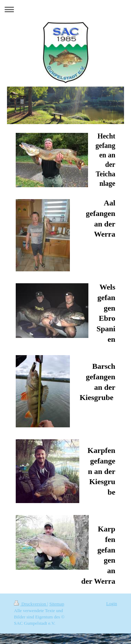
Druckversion (31, 604)
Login (112, 604)
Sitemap (57, 604)
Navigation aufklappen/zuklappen (65, 9)
